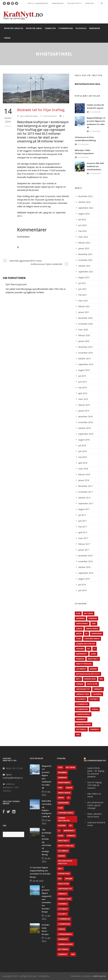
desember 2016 (85, 556)
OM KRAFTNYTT (75, 3)
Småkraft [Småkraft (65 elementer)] (98, 689)
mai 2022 (83, 231)
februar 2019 (84, 405)
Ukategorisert (50, 116)
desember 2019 (85, 347)
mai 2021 (83, 295)
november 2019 (85, 353)
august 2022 (84, 214)
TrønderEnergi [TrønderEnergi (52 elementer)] (83, 714)
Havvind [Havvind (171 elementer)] (80, 649)
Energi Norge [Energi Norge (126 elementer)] (92, 629)
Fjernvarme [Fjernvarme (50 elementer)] (97, 633)
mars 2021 (83, 301)
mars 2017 (83, 538)
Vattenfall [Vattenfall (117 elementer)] (81, 729)
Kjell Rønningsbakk (29, 116)
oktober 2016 (84, 567)
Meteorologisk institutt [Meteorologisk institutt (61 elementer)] (88, 674)
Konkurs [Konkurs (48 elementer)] (80, 659)
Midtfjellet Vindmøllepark (52, 247)
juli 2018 (82, 445)
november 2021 (85, 260)
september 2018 (86, 434)
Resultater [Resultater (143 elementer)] (92, 684)
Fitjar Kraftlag (30, 247)
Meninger (95, 28)
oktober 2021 (84, 266)
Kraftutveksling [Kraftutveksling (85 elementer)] (84, 664)
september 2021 (86, 272)
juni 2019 (82, 382)
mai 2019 (83, 388)
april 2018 (83, 463)
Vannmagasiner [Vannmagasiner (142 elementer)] (83, 724)
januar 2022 (84, 248)
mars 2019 (83, 399)
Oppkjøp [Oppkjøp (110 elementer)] (80, 684)
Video (7, 38)
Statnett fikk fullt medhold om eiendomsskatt (95, 166)
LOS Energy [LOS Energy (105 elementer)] (81, 669)
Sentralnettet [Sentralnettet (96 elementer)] (83, 689)
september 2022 (86, 208)
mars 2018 (83, 469)
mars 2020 (83, 330)
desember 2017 (85, 486)
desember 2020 (85, 318)
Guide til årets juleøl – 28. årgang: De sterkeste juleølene (96, 772)
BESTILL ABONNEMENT (38, 3)
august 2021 (84, 277)
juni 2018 (82, 451)
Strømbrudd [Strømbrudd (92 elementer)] (82, 704)
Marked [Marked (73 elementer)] (93, 669)
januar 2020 (84, 341)
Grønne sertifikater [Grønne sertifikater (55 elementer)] (86, 644)
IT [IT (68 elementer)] (95, 649)
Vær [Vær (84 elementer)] (78, 734)
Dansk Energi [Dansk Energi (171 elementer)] (82, 623)
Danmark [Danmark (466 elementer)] (93, 618)
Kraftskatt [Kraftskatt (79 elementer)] (93, 659)
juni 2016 (82, 590)
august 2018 (84, 440)
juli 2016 (82, 585)
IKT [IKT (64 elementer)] (89, 649)
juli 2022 (82, 219)
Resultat (23, 251)
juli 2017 (82, 515)
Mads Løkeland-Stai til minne (95, 815)
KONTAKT (90, 3)
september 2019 (86, 364)
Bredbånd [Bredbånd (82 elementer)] (80, 618)
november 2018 (85, 422)
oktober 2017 (84, 498)
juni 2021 (82, 289)
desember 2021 (85, 254)
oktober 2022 (84, 202)
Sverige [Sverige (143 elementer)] (95, 709)
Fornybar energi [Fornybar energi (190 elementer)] (92, 639)
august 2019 (84, 370)
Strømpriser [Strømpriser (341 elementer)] (82, 709)
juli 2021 (82, 283)
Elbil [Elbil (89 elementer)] (94, 623)
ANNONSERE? (58, 3)
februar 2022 (84, 243)
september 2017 (86, 503)
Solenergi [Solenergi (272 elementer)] (97, 694)
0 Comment (95, 112)
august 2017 (84, 509)
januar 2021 (84, 312)
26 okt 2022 (38, 881)
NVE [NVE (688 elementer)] (101, 679)
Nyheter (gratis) (14, 28)
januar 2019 (84, 411)
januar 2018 (84, 480)
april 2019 (83, 393)
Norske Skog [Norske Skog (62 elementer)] (90, 679)
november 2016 (85, 561)
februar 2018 (84, 474)
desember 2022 (85, 196)
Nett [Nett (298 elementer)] (78, 679)
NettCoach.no (100, 976)
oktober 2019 (84, 359)
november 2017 (85, 492)
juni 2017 (82, 521)
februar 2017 (84, 544)
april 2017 (83, 532)
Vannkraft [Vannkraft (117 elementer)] (81, 719)
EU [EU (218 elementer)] (87, 633)
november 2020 (85, 324)
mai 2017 (83, 527)
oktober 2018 (84, 428)
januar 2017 (84, 550)
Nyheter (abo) (34, 28)
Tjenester (50, 28)
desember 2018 (85, 416)
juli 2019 (82, 376)
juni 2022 (82, 225)
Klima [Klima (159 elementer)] (93, 654)
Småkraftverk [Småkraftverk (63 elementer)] (83, 694)
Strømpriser (66, 28)
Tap (33, 251)
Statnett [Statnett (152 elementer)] (94, 699)
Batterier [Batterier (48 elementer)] (89, 613)
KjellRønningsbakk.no (95, 761)
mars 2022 (83, 237)
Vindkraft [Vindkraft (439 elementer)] (95, 729)
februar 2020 (84, 335)
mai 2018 (83, 457)
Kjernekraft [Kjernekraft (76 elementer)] (82, 654)
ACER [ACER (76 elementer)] (78, 613)
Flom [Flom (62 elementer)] (78, 639)
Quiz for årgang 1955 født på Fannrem (94, 785)
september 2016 (86, 573)
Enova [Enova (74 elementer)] (79, 633)
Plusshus (81, 28)
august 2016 (84, 579)
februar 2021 (84, 306)
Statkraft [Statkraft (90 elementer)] (81, 699)
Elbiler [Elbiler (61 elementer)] (79, 629)
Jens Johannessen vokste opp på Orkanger (95, 805)
